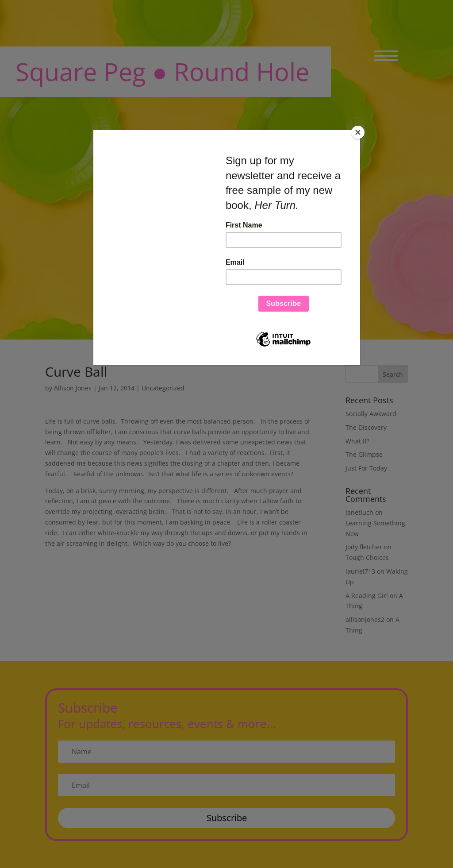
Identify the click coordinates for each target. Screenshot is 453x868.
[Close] (358, 132)
